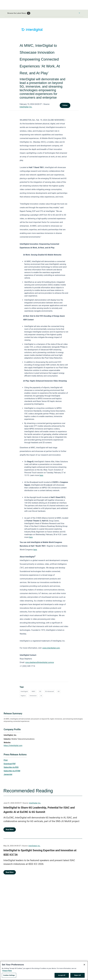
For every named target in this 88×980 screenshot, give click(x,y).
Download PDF (10, 764)
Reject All (78, 976)
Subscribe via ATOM (12, 771)
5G (40, 691)
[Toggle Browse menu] (79, 13)
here (41, 475)
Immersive (33, 696)
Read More (10, 829)
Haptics (23, 696)
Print (6, 760)
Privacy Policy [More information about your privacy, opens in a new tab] (7, 971)
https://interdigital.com (13, 746)
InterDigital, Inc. (26, 107)
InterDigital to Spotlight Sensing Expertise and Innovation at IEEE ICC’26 (40, 853)
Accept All (62, 976)
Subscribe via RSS (11, 767)
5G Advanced (49, 691)
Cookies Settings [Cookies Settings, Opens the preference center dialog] (9, 976)
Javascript (8, 774)
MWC (34, 691)
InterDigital (24, 691)
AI (41, 696)
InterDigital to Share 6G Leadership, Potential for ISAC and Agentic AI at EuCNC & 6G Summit (39, 810)
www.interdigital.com (51, 648)
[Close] (84, 965)
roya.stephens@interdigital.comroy (40, 662)
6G (59, 691)
